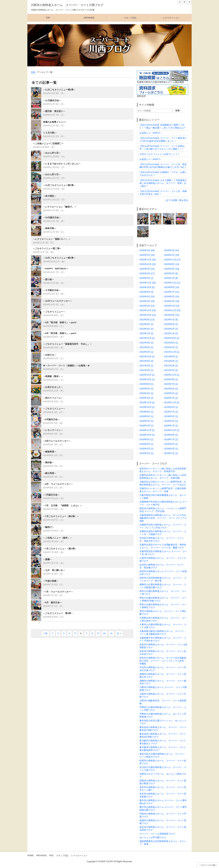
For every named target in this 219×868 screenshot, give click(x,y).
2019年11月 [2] (172, 402)
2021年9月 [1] (171, 356)
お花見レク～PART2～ (151, 159)
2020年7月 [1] (171, 384)
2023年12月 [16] (148, 310)
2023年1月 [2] (171, 333)
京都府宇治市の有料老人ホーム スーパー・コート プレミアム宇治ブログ (163, 526)
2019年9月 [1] (171, 407)
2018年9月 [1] (171, 435)
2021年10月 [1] (147, 356)
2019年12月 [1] (147, 402)
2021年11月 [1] (172, 352)
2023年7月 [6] (171, 320)
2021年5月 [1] (146, 366)
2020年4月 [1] (146, 393)
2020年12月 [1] (147, 375)
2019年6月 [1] (146, 416)
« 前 (45, 633)
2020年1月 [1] (171, 398)
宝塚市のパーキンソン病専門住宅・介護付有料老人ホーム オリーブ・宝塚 (163, 490)
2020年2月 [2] (146, 398)
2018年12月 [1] (147, 430)
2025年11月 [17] (172, 260)
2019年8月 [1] (146, 412)
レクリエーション (171, 18)
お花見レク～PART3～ (151, 133)
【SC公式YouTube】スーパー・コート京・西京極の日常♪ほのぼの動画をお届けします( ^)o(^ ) (163, 166)
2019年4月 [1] (146, 421)
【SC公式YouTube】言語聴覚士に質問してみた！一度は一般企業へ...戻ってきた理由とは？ (163, 126)
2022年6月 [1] (146, 347)
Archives (89, 18)
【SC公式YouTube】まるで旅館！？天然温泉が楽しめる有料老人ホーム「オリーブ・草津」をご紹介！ (163, 183)
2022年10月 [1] (172, 338)
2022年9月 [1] (146, 343)
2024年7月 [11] (172, 292)
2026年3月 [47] (172, 250)
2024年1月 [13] (172, 306)
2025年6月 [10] (147, 269)
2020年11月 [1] (172, 375)
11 (111, 633)
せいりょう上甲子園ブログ (153, 837)
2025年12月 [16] (148, 260)
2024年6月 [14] (147, 296)
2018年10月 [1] (147, 435)
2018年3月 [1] (171, 449)
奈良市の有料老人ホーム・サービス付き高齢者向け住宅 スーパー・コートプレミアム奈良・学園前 (163, 661)
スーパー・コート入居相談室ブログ (157, 834)
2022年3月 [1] (146, 352)
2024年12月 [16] (148, 283)
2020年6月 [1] (146, 389)
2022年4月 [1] (171, 347)
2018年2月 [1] (146, 453)
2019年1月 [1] (171, 426)
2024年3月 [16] (172, 301)
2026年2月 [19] (147, 255)
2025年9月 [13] (172, 264)
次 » (119, 633)
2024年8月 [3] (146, 292)
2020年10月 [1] (147, 379)
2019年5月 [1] (171, 416)
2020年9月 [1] (171, 379)
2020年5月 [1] (171, 389)
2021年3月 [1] (171, 366)
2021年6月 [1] (171, 361)
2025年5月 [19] (172, 269)
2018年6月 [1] (146, 444)
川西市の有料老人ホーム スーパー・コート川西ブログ (67, 5)
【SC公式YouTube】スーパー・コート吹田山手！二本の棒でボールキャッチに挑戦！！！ (162, 148)
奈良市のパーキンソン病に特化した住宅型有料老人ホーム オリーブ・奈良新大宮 (163, 470)
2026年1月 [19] (172, 255)
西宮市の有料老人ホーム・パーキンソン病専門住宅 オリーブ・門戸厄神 (163, 510)
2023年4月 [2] (146, 329)
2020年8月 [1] (146, 384)
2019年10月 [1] (147, 407)
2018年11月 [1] (172, 430)
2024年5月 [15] (172, 296)
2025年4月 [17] (147, 273)
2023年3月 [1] (171, 329)
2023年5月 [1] (171, 324)
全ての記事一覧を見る (177, 200)
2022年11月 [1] (147, 338)
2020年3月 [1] (171, 393)
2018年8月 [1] (146, 439)
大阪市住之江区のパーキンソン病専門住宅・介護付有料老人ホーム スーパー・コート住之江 (163, 483)
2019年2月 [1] (146, 426)
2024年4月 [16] (147, 301)
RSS (51, 856)
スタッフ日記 (130, 18)
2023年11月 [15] (172, 310)
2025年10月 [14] (148, 264)
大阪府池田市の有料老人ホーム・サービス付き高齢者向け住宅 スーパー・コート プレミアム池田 (163, 518)
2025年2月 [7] (146, 278)
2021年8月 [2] (146, 361)
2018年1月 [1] (171, 453)
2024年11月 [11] (172, 283)
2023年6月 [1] (146, 324)
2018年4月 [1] (146, 449)
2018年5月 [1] (171, 444)
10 (104, 633)
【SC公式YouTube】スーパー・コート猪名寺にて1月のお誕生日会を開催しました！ (163, 139)
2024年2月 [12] (147, 306)
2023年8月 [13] (147, 320)
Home (30, 856)
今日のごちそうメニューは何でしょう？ (159, 154)
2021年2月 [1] (146, 370)
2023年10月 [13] (148, 315)
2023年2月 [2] (146, 333)
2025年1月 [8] (171, 278)
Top (48, 18)
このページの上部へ (208, 865)
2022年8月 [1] (171, 343)
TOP (33, 72)
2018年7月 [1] (171, 439)
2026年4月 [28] (147, 250)
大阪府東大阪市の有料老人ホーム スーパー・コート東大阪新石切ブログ (163, 633)
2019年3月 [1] (171, 421)
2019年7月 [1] (171, 412)
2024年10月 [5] (147, 287)
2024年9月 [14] (172, 287)
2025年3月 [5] (171, 273)
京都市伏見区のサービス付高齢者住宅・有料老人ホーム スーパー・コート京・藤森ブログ (163, 546)
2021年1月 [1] (171, 370)
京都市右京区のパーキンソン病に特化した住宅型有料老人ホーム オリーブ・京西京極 (163, 477)
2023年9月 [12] (172, 315)
